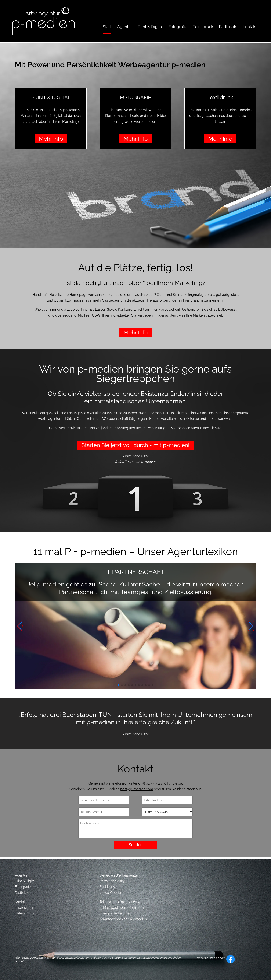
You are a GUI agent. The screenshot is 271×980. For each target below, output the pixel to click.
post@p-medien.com (137, 789)
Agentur (21, 875)
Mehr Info (51, 139)
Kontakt (21, 902)
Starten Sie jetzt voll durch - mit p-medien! (135, 445)
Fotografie (23, 887)
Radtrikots (23, 893)
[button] (119, 685)
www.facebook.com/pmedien (123, 919)
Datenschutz (25, 913)
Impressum (24, 908)
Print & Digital (25, 881)
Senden (135, 845)
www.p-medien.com (115, 913)
